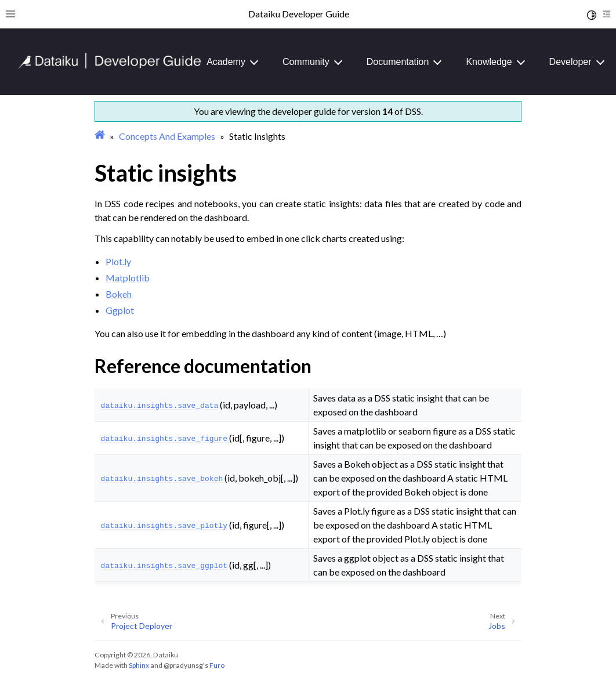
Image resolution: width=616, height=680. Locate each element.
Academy (226, 62)
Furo (217, 665)
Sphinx (139, 665)
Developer (570, 62)
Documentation (398, 62)
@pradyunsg (183, 665)
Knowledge (489, 62)
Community (306, 62)
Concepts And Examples (167, 136)
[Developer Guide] (110, 65)
